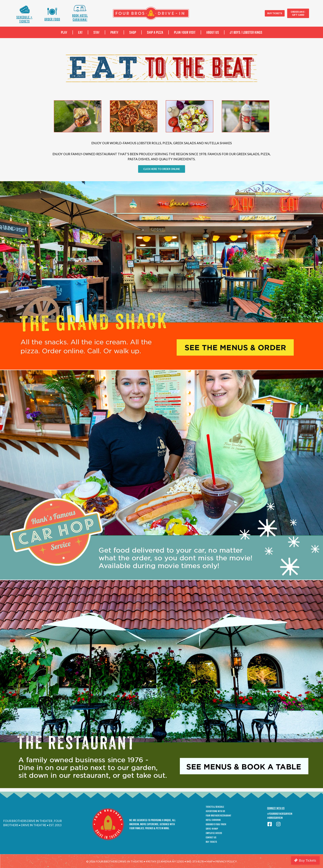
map (210, 861)
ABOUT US (213, 32)
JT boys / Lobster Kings (246, 32)
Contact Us (211, 837)
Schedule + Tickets (24, 19)
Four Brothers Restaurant (218, 815)
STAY (96, 32)
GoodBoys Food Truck (216, 824)
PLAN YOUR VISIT (185, 32)
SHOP (133, 32)
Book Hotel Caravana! (80, 18)
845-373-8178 (195, 861)
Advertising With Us (215, 811)
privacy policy (226, 861)
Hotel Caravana (213, 820)
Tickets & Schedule (215, 807)
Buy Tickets (211, 842)
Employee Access (214, 833)
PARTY (114, 32)
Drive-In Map (212, 829)
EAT (80, 32)
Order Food (52, 19)
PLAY (64, 32)
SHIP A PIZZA (155, 32)
